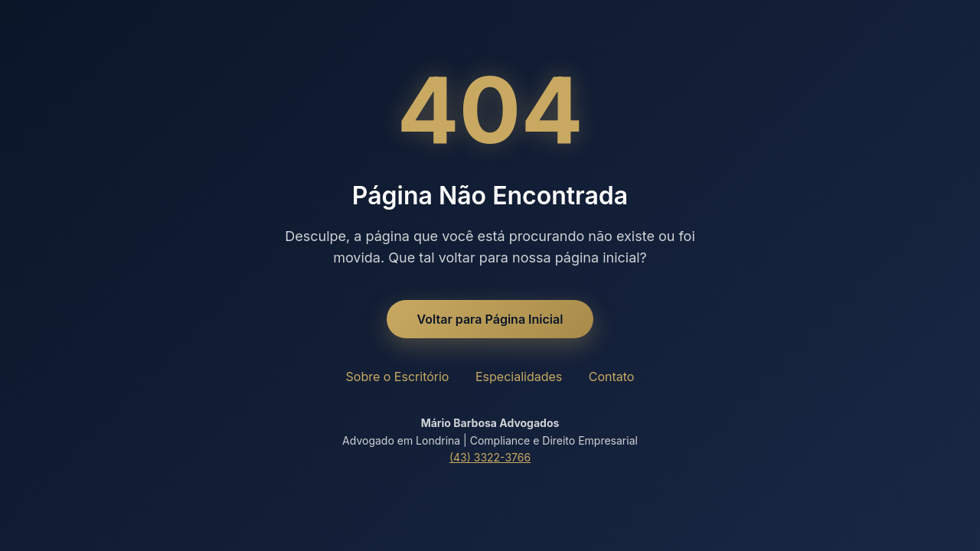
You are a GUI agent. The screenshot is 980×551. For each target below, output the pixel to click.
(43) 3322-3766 (490, 457)
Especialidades (519, 377)
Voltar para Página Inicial (490, 319)
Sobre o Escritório (398, 377)
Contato (612, 377)
